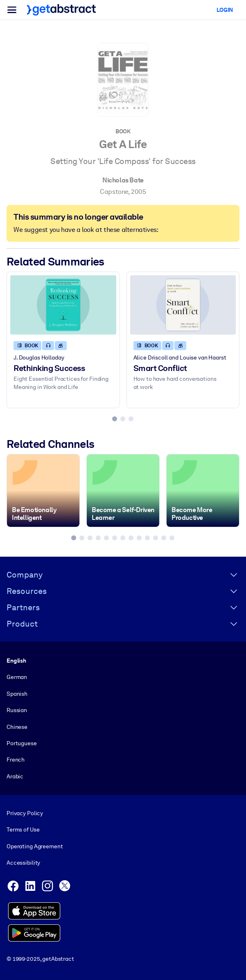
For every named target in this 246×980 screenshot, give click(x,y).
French (16, 760)
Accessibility (23, 863)
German (17, 677)
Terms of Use (23, 829)
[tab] (115, 419)
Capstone (114, 192)
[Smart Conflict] (183, 305)
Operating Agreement (35, 846)
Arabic (15, 776)
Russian (17, 710)
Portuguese (22, 743)
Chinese (17, 726)
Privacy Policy (25, 813)
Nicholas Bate (123, 180)
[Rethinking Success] (63, 305)
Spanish (17, 694)
